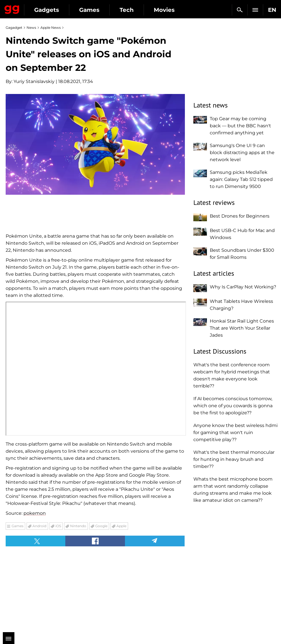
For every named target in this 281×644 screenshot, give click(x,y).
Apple (121, 526)
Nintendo (78, 526)
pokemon (35, 513)
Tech (127, 10)
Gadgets (47, 10)
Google (101, 526)
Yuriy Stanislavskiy (34, 81)
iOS (58, 526)
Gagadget (12, 8)
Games (89, 10)
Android (39, 526)
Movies (164, 10)
